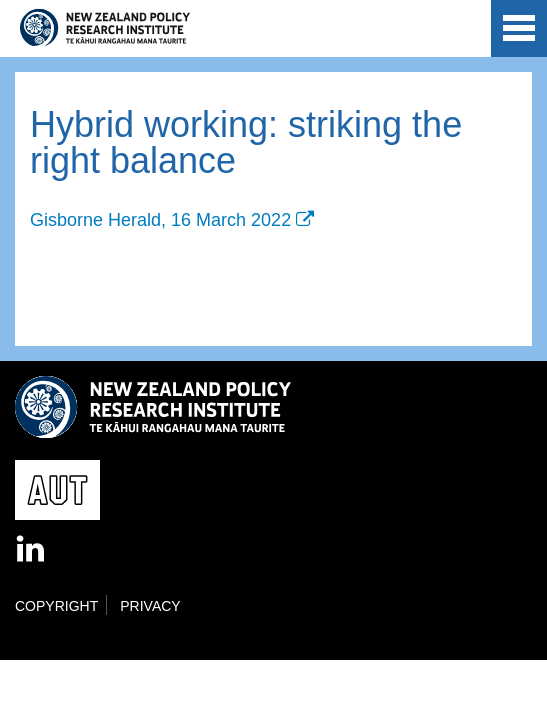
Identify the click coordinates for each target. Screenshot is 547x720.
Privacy (150, 606)
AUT (459, 32)
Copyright (56, 606)
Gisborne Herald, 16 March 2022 (160, 220)
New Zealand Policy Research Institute (105, 28)
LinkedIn (32, 550)
